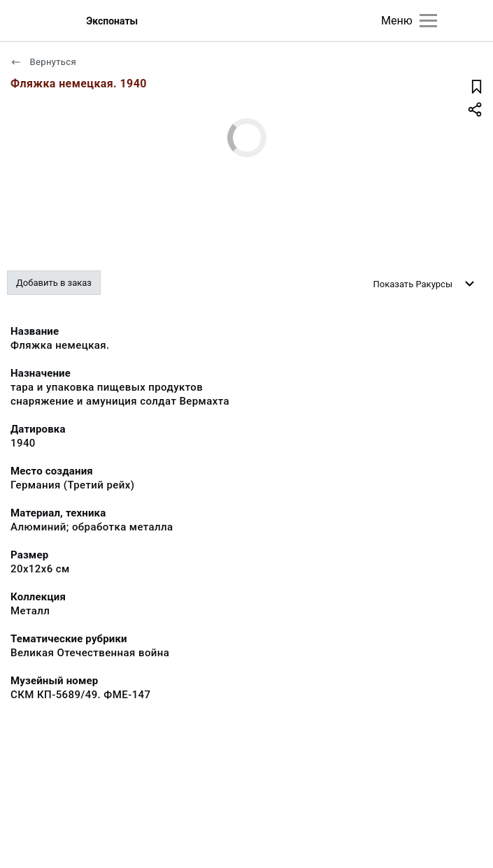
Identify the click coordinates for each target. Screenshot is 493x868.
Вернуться (43, 62)
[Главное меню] (428, 21)
